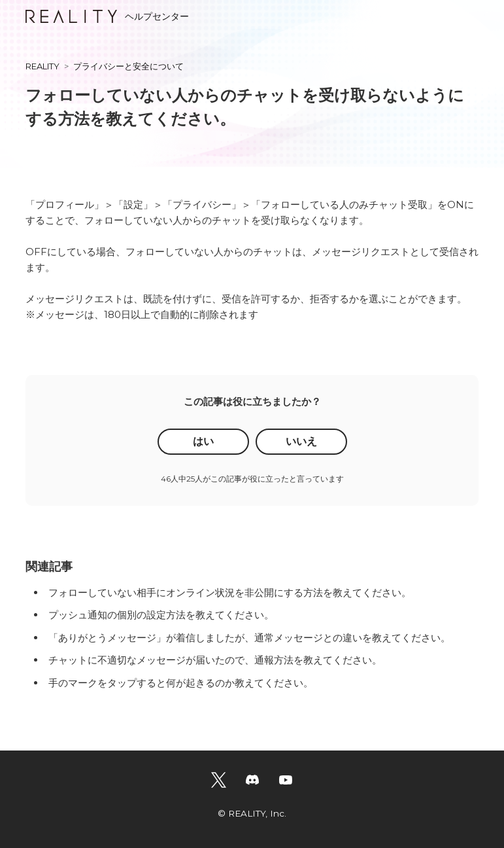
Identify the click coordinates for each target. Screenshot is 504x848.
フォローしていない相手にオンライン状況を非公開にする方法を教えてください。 (230, 592)
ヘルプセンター (107, 16)
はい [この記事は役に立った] (203, 441)
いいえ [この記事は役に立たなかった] (301, 441)
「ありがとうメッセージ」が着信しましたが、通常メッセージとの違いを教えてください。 (249, 638)
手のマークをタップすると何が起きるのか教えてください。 (181, 683)
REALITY (42, 66)
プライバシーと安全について (128, 66)
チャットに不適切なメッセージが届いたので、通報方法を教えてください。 (215, 660)
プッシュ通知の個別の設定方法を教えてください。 (161, 615)
